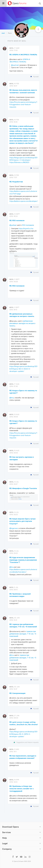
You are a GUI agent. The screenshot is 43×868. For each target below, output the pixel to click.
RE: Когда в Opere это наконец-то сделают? (23, 392)
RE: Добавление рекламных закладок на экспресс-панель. (22, 315)
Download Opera (10, 827)
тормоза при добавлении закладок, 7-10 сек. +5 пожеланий (23, 634)
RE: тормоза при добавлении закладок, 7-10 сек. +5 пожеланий (23, 625)
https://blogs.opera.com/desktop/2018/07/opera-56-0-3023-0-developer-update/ (23, 369)
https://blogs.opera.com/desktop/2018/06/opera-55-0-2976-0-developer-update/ (23, 734)
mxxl (12, 48)
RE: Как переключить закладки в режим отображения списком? (23, 757)
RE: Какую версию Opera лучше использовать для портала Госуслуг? (22, 521)
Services (6, 832)
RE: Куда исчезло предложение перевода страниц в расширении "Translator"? (23, 560)
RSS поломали (28, 225)
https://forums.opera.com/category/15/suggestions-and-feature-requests (23, 104)
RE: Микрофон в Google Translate (23, 488)
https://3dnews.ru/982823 (19, 162)
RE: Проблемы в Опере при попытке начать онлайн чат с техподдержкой (22, 789)
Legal (5, 843)
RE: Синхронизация (17, 693)
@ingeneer (14, 528)
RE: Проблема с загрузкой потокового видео (20, 595)
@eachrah (15, 65)
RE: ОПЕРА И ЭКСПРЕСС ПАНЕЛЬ (23, 55)
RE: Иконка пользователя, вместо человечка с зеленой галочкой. (23, 91)
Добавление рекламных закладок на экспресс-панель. (23, 323)
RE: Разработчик (16, 182)
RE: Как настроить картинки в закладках (22, 458)
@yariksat (13, 225)
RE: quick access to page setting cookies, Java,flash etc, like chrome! (24, 723)
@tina (12, 398)
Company (7, 849)
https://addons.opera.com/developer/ (24, 201)
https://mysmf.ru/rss (26, 228)
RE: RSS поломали (17, 220)
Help (4, 838)
